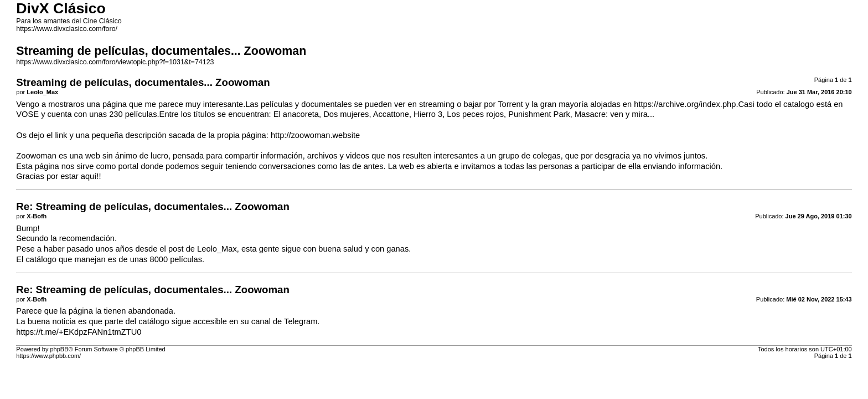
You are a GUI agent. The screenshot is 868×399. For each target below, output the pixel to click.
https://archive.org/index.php (685, 104)
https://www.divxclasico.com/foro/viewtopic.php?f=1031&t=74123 (115, 62)
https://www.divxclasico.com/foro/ (67, 29)
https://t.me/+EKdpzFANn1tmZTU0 (79, 332)
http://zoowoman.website (315, 135)
